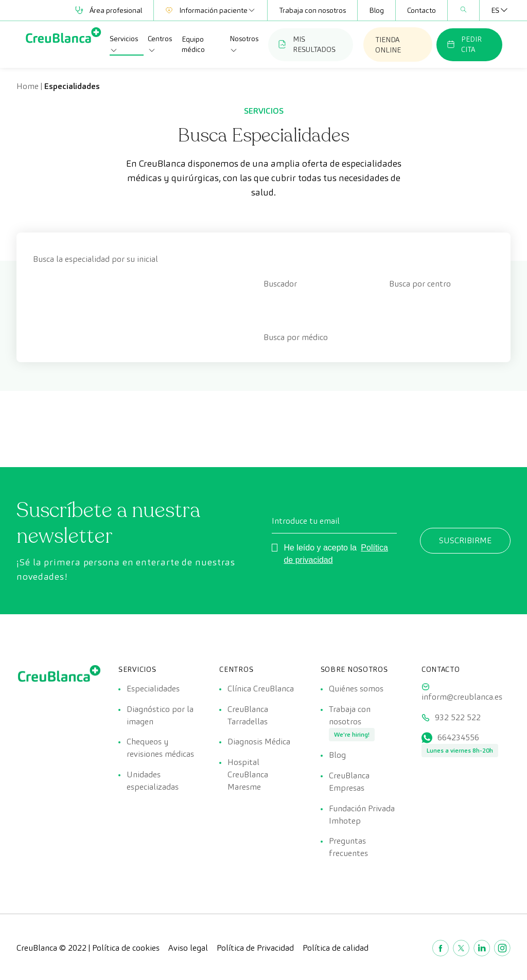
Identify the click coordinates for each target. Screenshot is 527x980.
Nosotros (244, 44)
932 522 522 (458, 717)
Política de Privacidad (255, 949)
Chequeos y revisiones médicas (160, 748)
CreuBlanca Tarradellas (248, 715)
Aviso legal (188, 949)
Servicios (124, 44)
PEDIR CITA (464, 44)
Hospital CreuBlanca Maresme (248, 775)
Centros (160, 44)
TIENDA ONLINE (388, 45)
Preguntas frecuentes (348, 848)
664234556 (458, 738)
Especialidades (153, 689)
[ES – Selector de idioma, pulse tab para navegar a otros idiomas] (495, 10)
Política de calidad (336, 949)
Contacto (421, 10)
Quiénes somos (356, 689)
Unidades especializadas (153, 781)
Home (28, 86)
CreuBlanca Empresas (349, 782)
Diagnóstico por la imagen (160, 715)
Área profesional (109, 10)
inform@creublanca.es (462, 697)
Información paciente (210, 10)
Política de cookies (126, 949)
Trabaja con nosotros (312, 10)
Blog (376, 10)
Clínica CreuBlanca (261, 689)
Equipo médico (193, 44)
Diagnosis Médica (259, 742)
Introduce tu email (306, 521)
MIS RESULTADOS (307, 44)
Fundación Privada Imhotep (362, 815)
